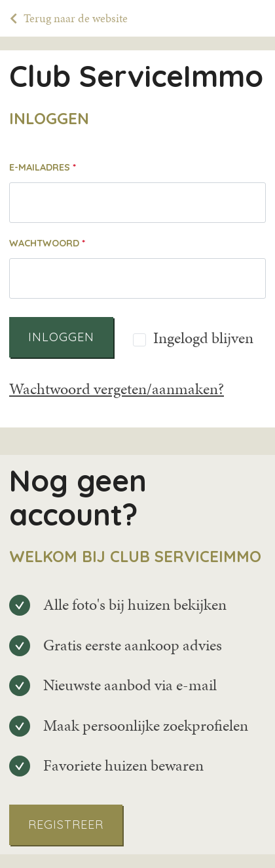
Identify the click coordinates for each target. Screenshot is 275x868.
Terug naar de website (76, 18)
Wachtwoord (44, 243)
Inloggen (61, 337)
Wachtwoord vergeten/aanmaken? (117, 389)
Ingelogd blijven (203, 339)
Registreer (66, 825)
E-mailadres (40, 167)
